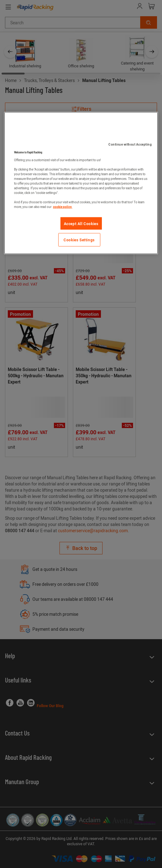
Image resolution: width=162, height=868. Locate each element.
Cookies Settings (79, 240)
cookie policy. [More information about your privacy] (63, 206)
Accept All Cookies (81, 223)
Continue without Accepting (130, 144)
